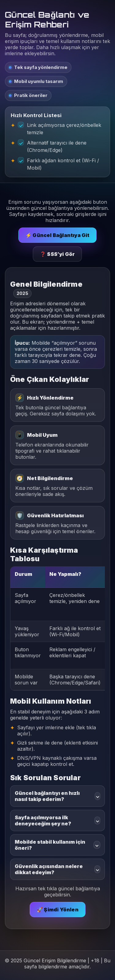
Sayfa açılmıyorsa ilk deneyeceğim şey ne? (57, 820)
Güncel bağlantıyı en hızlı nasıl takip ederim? (57, 796)
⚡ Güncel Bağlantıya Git (57, 235)
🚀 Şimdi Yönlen (58, 910)
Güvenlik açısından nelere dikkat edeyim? (57, 869)
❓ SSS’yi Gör (57, 254)
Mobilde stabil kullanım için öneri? (57, 845)
